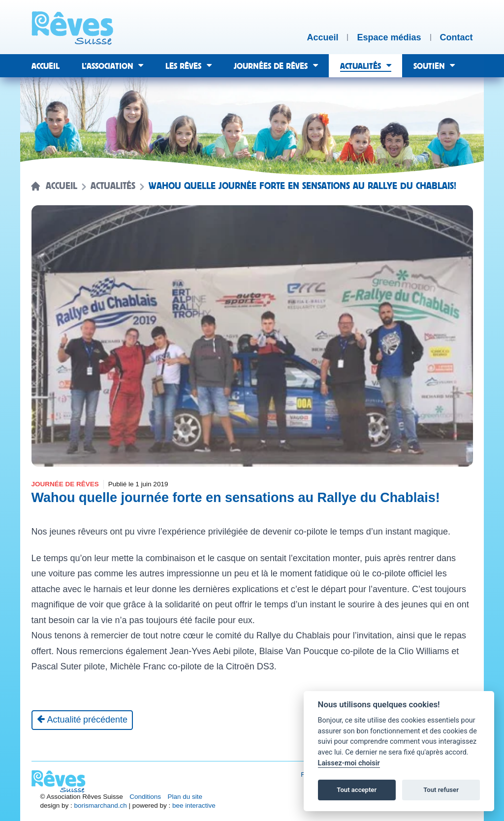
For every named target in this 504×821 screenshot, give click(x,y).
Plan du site (185, 797)
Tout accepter (357, 790)
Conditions (145, 797)
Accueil (62, 186)
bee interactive (194, 805)
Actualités (113, 186)
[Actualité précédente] (82, 720)
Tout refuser (441, 790)
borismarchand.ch (101, 805)
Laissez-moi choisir (349, 763)
